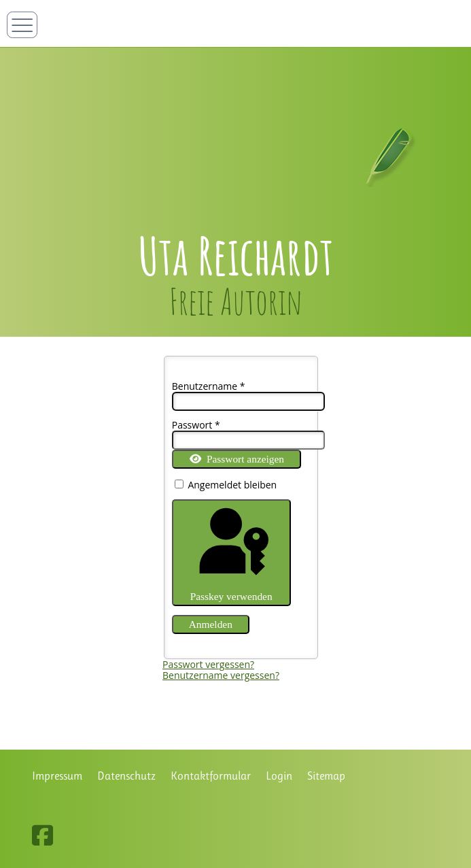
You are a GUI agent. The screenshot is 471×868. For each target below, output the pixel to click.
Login (279, 776)
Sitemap (326, 776)
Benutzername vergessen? (221, 675)
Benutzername (209, 386)
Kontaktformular (211, 776)
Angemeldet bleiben (232, 485)
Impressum (57, 776)
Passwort (196, 425)
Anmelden (211, 624)
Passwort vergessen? (208, 664)
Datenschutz (126, 776)
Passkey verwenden (231, 552)
